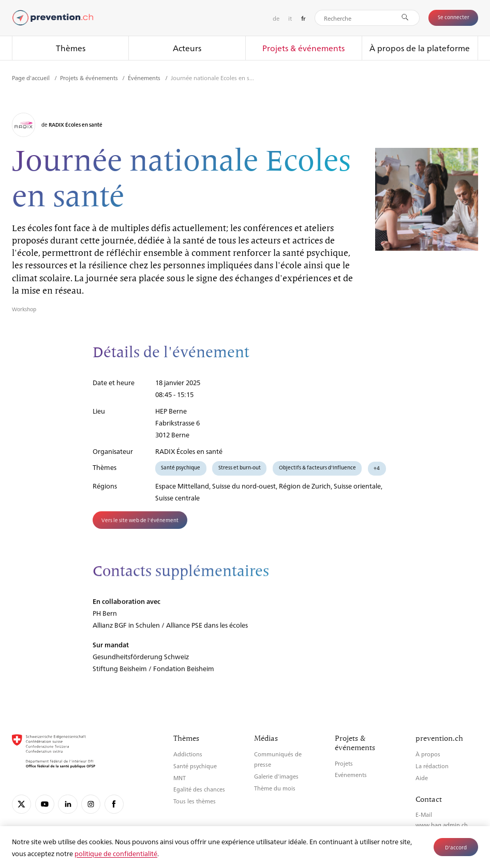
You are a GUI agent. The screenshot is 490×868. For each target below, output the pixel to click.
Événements (145, 78)
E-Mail (424, 814)
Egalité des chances (199, 789)
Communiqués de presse (278, 759)
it (290, 18)
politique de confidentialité (116, 853)
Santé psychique (181, 467)
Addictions (188, 754)
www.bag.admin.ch (442, 825)
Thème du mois (275, 788)
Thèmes (71, 48)
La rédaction (432, 766)
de (276, 18)
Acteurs (187, 48)
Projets (344, 763)
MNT (180, 778)
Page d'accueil (32, 78)
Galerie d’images (276, 776)
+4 (377, 468)
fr (303, 18)
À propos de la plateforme (420, 48)
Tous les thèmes (195, 801)
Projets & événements (303, 48)
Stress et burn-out (240, 467)
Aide (422, 778)
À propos (428, 754)
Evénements (351, 775)
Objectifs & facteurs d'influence (317, 467)
